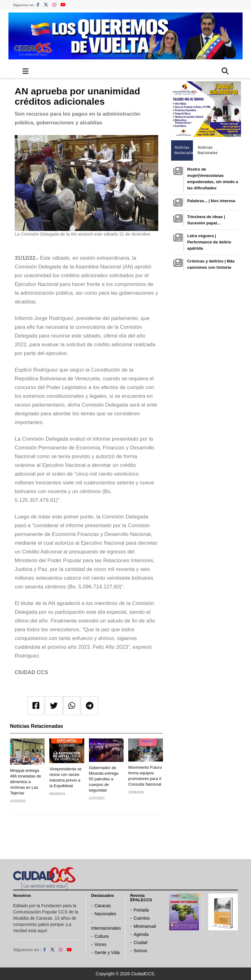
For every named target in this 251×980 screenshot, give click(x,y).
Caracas (103, 906)
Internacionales (106, 928)
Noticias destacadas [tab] (184, 150)
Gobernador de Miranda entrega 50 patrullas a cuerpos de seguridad (104, 779)
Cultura (102, 936)
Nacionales (105, 914)
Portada (141, 910)
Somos (140, 951)
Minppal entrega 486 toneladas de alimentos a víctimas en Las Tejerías (26, 782)
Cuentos (142, 918)
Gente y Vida (107, 952)
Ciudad (140, 942)
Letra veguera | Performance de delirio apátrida (209, 242)
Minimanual (145, 926)
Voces (101, 944)
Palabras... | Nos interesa (211, 201)
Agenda (141, 934)
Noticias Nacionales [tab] (207, 150)
